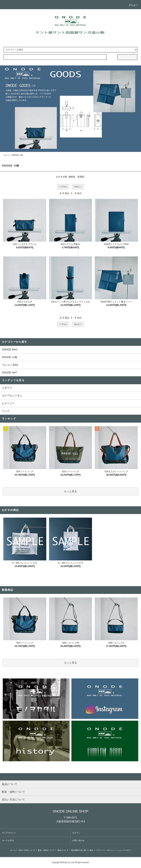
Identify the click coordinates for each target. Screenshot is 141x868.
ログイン (76, 833)
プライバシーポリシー (105, 850)
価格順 (72, 177)
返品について (63, 850)
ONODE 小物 (17, 155)
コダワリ (7, 388)
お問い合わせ (78, 840)
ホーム (6, 155)
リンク (6, 411)
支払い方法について (27, 850)
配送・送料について (46, 850)
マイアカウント (9, 833)
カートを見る (8, 840)
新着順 (81, 177)
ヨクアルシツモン (12, 396)
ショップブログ (124, 850)
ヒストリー (8, 403)
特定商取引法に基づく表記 (82, 850)
